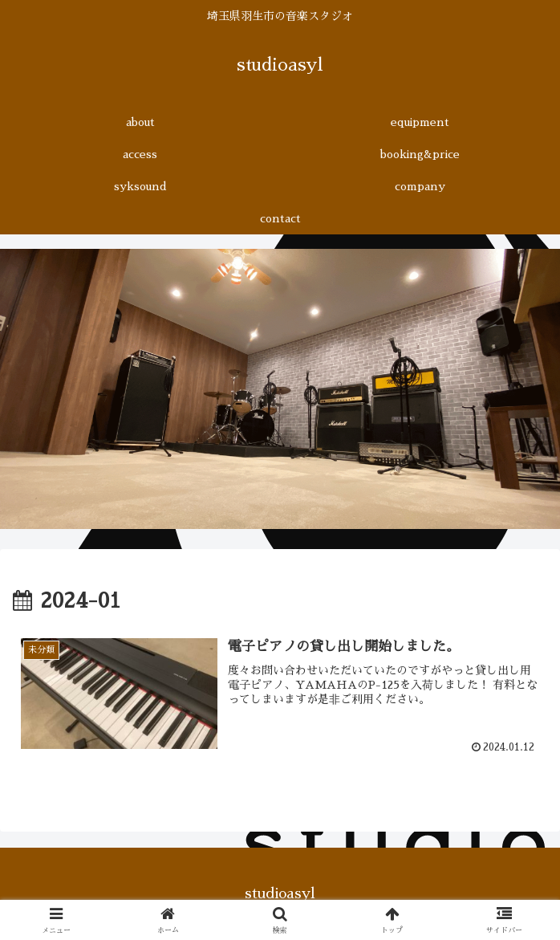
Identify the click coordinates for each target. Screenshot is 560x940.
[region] (280, 389)
